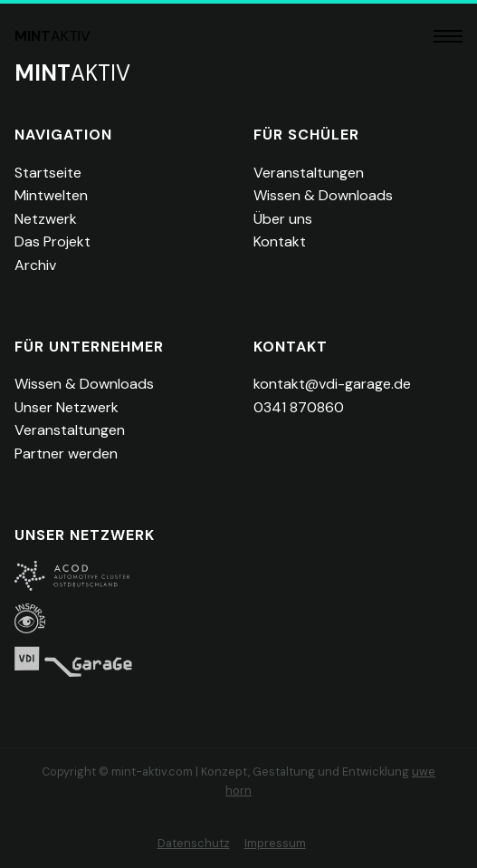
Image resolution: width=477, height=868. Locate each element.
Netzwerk (46, 219)
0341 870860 (299, 407)
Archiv (35, 265)
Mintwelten (51, 195)
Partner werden (66, 453)
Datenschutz (194, 843)
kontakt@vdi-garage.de (332, 384)
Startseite (48, 173)
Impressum (275, 843)
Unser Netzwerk (67, 407)
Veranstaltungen (309, 173)
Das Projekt (52, 241)
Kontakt (280, 241)
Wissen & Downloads (323, 195)
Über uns (283, 219)
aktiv (52, 36)
